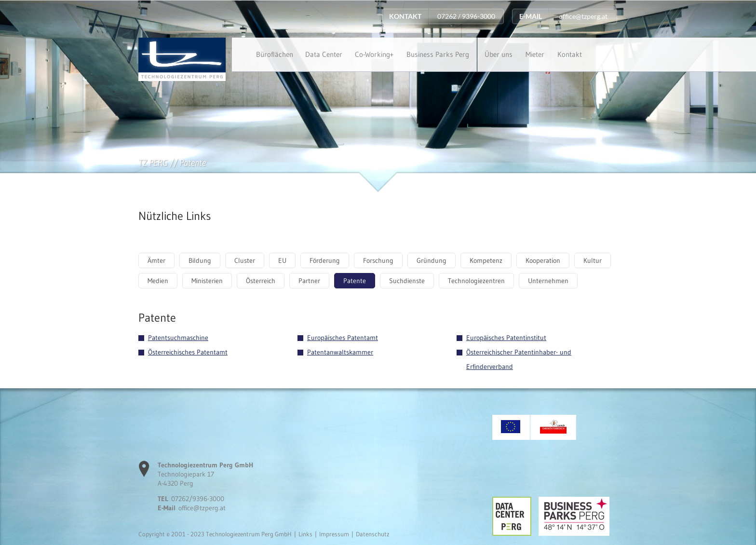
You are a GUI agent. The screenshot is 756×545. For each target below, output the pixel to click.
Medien (158, 281)
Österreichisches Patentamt (188, 352)
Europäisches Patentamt (343, 338)
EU (282, 260)
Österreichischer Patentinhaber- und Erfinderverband (519, 359)
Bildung (200, 260)
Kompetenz (486, 260)
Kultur (593, 260)
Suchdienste (407, 281)
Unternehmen (548, 281)
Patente (355, 281)
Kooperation (543, 260)
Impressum (334, 534)
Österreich (261, 281)
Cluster (245, 260)
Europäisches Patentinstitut (506, 338)
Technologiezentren (476, 281)
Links (305, 534)
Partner (309, 281)
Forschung (378, 260)
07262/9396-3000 (198, 499)
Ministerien (207, 281)
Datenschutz (372, 534)
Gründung (432, 260)
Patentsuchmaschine (178, 338)
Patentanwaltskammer (340, 352)
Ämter (156, 260)
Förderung (325, 260)
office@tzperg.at (202, 508)
